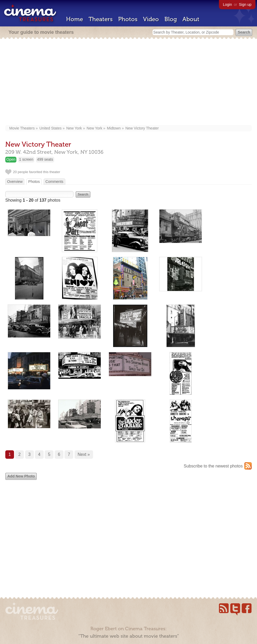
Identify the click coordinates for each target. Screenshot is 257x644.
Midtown (114, 128)
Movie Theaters (22, 128)
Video (151, 19)
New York (74, 128)
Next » (84, 454)
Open (11, 159)
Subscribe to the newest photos (213, 466)
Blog (171, 19)
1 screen (26, 159)
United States (51, 128)
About (191, 19)
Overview (15, 182)
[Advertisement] (129, 82)
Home (75, 19)
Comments (54, 182)
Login (227, 4)
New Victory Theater (142, 128)
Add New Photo (21, 476)
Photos (128, 19)
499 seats (45, 159)
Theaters (101, 19)
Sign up (245, 4)
